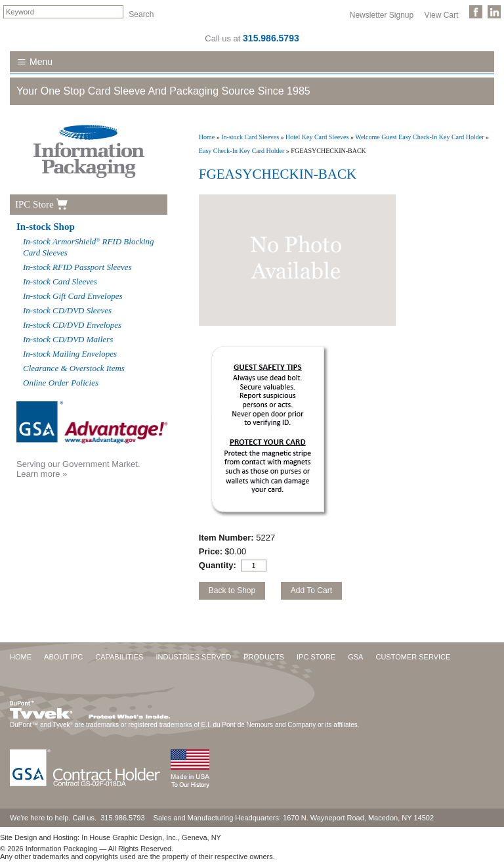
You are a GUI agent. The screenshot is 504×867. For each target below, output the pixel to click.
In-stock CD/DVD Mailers (68, 339)
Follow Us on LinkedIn (494, 12)
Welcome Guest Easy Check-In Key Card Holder (419, 137)
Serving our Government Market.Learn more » (78, 469)
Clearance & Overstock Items (74, 368)
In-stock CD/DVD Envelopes (72, 325)
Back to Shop (232, 590)
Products (264, 657)
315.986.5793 (271, 38)
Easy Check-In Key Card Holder (242, 151)
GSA (355, 657)
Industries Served (193, 657)
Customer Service (413, 657)
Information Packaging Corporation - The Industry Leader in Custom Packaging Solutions (89, 151)
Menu (41, 62)
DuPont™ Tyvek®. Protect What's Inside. (90, 707)
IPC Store (34, 204)
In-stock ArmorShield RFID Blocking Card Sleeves (89, 247)
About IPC (63, 657)
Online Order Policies (61, 383)
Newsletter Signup (382, 14)
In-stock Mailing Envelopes (70, 354)
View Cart (442, 14)
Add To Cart (311, 590)
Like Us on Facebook (476, 12)
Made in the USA (190, 769)
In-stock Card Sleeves (250, 137)
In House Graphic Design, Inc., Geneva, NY (151, 837)
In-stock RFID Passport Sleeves (77, 267)
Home (207, 137)
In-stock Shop (46, 227)
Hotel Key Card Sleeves (317, 137)
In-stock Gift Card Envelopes (73, 296)
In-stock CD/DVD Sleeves (67, 310)
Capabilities (119, 657)
